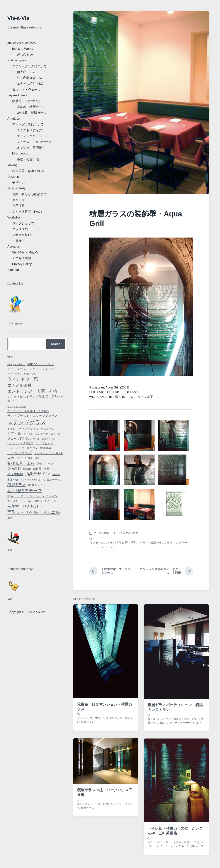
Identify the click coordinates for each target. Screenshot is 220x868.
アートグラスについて (28, 124)
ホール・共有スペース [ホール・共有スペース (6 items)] (44, 439)
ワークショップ (23, 223)
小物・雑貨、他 (28, 159)
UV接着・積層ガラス (32, 113)
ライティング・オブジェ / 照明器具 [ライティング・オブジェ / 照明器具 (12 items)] (29, 448)
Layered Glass (129, 533)
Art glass (13, 119)
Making (12, 165)
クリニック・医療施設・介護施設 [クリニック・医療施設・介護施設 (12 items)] (28, 411)
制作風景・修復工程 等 (28, 171)
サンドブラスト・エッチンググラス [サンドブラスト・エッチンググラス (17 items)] (33, 416)
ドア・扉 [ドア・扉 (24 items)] (14, 434)
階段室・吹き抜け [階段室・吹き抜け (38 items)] (23, 506)
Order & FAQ (16, 188)
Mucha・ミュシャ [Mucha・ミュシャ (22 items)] (41, 364)
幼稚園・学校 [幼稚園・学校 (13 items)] (41, 469)
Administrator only (20, 569)
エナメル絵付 (22, 235)
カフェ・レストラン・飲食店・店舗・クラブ (119, 543)
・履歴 (17, 241)
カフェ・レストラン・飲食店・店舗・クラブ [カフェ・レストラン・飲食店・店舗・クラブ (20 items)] (36, 399)
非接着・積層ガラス (31, 107)
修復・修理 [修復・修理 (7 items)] (34, 458)
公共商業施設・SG (30, 78)
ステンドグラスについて (29, 66)
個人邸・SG (25, 72)
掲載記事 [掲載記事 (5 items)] (56, 475)
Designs (13, 177)
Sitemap (13, 270)
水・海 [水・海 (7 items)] (42, 480)
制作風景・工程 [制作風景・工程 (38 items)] (21, 463)
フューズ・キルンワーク (34, 142)
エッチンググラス (29, 136)
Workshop (14, 217)
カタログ (18, 200)
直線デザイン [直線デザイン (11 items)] (55, 480)
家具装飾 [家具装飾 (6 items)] (27, 469)
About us (14, 247)
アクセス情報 (22, 258)
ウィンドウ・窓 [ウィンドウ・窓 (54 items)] (23, 379)
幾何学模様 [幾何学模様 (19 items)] (15, 474)
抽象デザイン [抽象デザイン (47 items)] (38, 474)
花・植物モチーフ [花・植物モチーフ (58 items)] (25, 491)
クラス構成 (20, 229)
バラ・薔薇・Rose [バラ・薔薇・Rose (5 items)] (31, 434)
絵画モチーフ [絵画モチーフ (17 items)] (37, 485)
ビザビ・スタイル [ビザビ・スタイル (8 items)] (51, 434)
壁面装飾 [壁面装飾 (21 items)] (14, 469)
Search (56, 344)
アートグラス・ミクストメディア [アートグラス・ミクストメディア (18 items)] (31, 369)
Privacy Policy (22, 264)
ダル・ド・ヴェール (26, 90)
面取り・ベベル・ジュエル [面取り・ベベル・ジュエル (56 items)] (34, 512)
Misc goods (20, 153)
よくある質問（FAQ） (28, 212)
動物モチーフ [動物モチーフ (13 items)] (45, 464)
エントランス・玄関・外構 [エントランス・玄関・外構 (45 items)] (32, 391)
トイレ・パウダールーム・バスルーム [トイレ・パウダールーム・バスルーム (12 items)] (31, 429)
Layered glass (17, 95)
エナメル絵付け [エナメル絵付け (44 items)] (21, 385)
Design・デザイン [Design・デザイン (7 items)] (16, 364)
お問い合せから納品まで (29, 194)
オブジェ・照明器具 (31, 148)
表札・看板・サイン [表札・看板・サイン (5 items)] (17, 501)
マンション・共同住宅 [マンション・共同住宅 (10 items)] (20, 443)
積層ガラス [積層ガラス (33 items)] (17, 485)
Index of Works (23, 49)
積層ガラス (158, 543)
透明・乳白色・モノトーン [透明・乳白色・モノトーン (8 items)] (42, 501)
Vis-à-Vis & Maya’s (25, 252)
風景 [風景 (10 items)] (10, 518)
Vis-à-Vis (18, 18)
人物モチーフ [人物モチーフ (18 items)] (17, 458)
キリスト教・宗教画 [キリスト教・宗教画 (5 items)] (17, 407)
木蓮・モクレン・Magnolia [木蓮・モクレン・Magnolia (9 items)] (22, 480)
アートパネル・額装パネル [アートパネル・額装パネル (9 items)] (22, 374)
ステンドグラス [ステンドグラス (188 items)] (27, 422)
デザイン (18, 183)
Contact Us (15, 283)
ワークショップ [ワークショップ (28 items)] (20, 453)
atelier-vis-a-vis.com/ (22, 43)
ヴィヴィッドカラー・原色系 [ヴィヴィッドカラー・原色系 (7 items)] (48, 453)
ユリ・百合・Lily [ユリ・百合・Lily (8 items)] (44, 444)
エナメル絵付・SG (30, 84)
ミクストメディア (29, 130)
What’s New (25, 55)
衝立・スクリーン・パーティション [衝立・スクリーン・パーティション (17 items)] (33, 496)
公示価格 (18, 206)
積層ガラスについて (26, 101)
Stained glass (17, 60)
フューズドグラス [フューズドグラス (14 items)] (19, 439)
